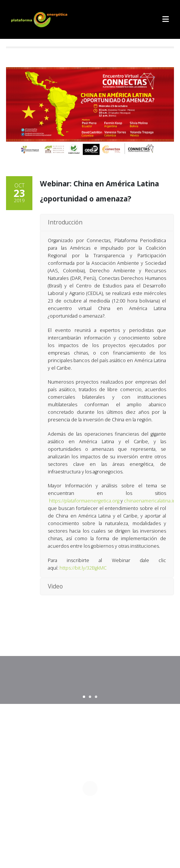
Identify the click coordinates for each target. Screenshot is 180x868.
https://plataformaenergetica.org (84, 501)
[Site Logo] (40, 19)
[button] (166, 19)
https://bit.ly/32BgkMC (83, 568)
